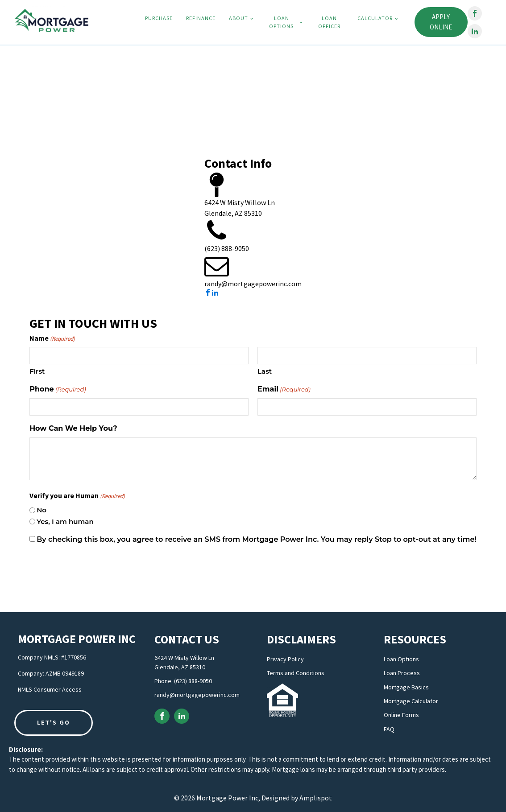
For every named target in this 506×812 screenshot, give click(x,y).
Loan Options (281, 22)
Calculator (375, 18)
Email (284, 390)
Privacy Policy (285, 659)
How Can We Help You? (73, 428)
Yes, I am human (65, 521)
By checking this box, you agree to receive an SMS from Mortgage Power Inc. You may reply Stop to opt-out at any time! (257, 539)
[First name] (139, 356)
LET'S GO (54, 722)
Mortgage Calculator (411, 701)
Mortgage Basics (406, 687)
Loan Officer (329, 22)
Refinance (201, 18)
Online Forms (401, 715)
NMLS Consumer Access (50, 689)
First (37, 371)
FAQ (389, 729)
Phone (58, 390)
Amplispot (316, 798)
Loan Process (402, 673)
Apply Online (441, 22)
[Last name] (367, 356)
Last (265, 371)
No (41, 510)
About (238, 18)
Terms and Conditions (296, 673)
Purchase (159, 18)
